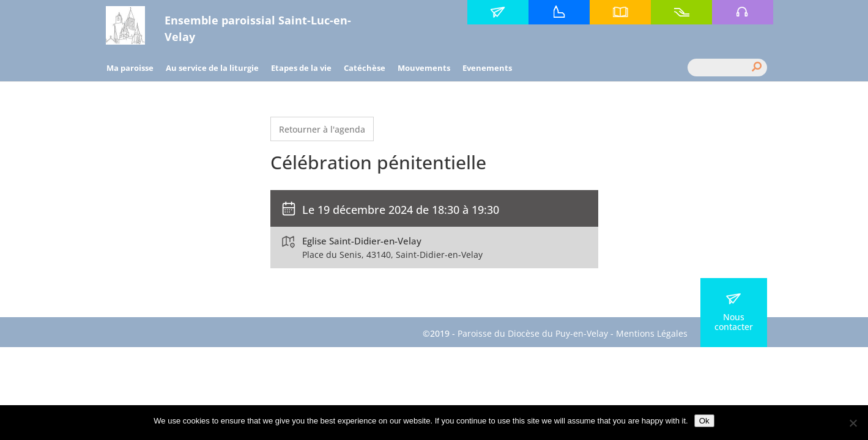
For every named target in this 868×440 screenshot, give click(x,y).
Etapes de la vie (301, 68)
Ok (704, 421)
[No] (853, 423)
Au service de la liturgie (212, 68)
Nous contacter (734, 313)
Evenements (487, 68)
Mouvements (424, 68)
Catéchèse (365, 68)
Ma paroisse (130, 68)
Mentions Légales (652, 333)
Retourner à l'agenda (322, 129)
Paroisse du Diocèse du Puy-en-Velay (533, 333)
